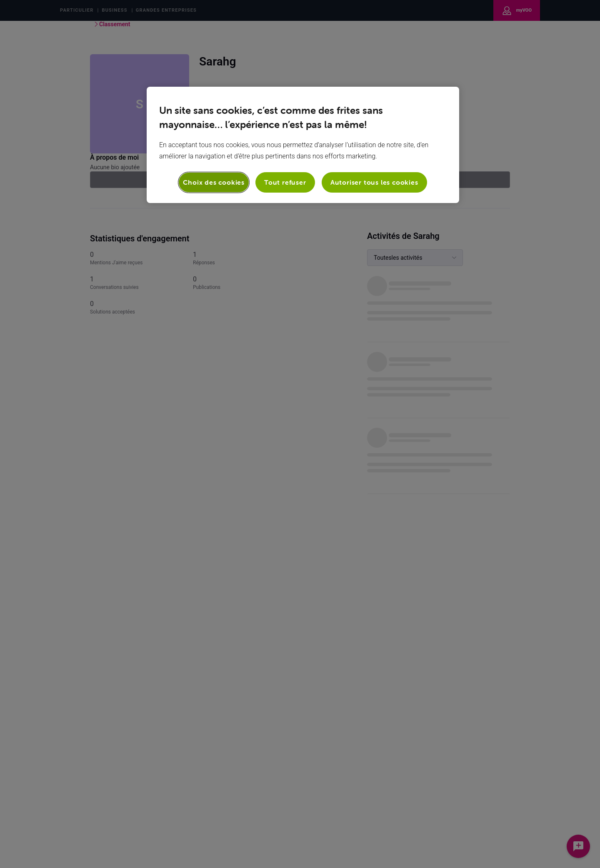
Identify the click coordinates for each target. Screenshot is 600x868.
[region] (303, 145)
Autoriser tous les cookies (374, 182)
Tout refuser (285, 182)
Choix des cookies (214, 182)
